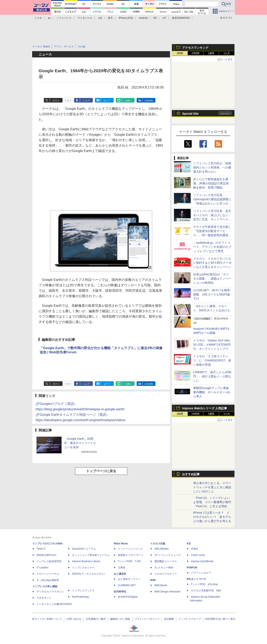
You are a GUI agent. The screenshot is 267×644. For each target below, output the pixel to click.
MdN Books (161, 585)
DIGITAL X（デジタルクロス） (89, 574)
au (49, 18)
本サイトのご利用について (47, 619)
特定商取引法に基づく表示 (220, 619)
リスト (68, 100)
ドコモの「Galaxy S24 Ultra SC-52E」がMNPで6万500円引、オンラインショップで (212, 345)
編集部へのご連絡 (120, 619)
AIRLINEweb (162, 549)
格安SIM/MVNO (181, 18)
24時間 (195, 53)
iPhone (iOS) (126, 18)
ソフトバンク (64, 18)
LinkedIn (149, 100)
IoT (164, 18)
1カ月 (227, 53)
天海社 (195, 549)
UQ (100, 18)
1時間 (180, 53)
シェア (86, 100)
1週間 (211, 53)
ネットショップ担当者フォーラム (91, 555)
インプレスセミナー (83, 568)
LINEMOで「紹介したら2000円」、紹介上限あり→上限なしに (212, 376)
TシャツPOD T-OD (129, 561)
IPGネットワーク (196, 579)
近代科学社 (120, 592)
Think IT (41, 549)
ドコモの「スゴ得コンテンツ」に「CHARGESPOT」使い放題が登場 (212, 360)
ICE (189, 544)
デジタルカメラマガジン (50, 592)
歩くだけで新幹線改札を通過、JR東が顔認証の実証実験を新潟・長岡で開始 (211, 183)
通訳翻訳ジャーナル (166, 561)
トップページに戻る (101, 471)
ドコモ (38, 18)
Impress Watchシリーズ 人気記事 (205, 408)
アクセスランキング (195, 48)
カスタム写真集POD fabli (206, 591)
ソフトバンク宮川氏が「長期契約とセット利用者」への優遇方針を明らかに (212, 167)
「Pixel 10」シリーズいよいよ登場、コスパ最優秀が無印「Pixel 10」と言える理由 (212, 502)
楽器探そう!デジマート (131, 555)
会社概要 (169, 619)
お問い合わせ (74, 619)
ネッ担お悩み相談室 (48, 580)
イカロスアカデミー (166, 574)
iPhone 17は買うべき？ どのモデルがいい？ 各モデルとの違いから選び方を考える (212, 517)
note (128, 100)
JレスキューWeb (164, 568)
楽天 (110, 18)
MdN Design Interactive (167, 592)
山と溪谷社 (120, 574)
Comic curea (198, 555)
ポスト (56, 100)
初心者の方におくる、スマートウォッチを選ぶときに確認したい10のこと (212, 487)
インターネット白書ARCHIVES (54, 604)
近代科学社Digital (128, 597)
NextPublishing (80, 597)
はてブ (107, 100)
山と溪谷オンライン (129, 579)
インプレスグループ (190, 619)
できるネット (44, 598)
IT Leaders (42, 568)
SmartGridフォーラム (84, 549)
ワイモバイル (85, 18)
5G (155, 18)
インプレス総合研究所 (49, 561)
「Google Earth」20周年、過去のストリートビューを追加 (80, 443)
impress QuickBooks (202, 561)
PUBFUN (192, 568)
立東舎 (122, 568)
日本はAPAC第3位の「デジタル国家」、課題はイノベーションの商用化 (212, 279)
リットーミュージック (130, 549)
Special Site (190, 114)
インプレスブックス (83, 591)
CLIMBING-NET (127, 585)
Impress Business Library (86, 561)
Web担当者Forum (46, 555)
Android (143, 18)
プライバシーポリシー (147, 619)
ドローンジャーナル (48, 574)
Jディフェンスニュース (168, 555)
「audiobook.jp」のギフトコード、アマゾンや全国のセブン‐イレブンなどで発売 (212, 247)
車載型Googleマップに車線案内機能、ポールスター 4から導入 (212, 392)
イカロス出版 (158, 544)
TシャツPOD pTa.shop (204, 584)
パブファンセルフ (201, 573)
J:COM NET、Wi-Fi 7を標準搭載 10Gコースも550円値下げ (212, 294)
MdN (153, 580)
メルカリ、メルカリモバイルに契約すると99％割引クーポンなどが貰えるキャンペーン (212, 263)
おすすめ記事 (191, 474)
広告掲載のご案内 (96, 619)
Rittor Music (121, 544)
